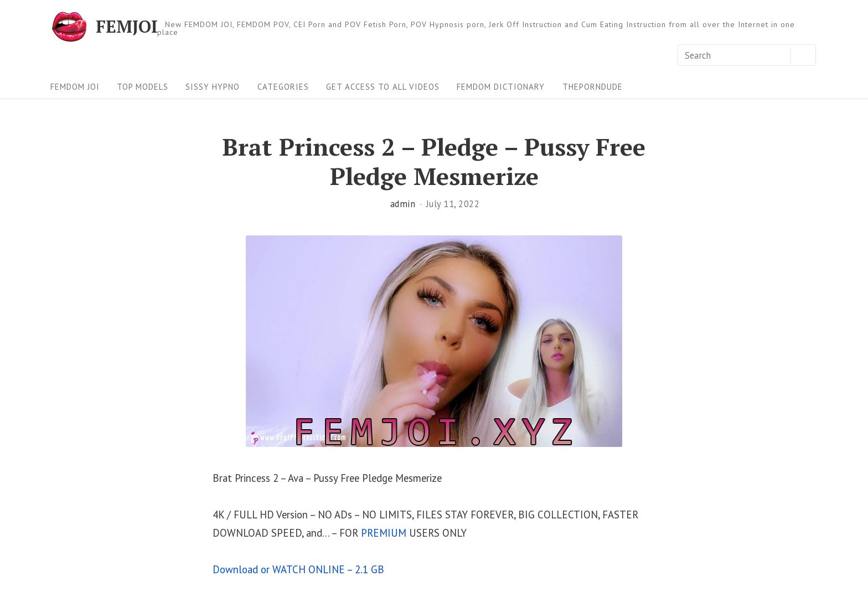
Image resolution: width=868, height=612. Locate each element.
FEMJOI (127, 27)
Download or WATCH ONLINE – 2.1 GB (298, 569)
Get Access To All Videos (383, 87)
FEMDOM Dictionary (501, 87)
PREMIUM (384, 533)
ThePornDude (593, 87)
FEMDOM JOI (75, 87)
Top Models (143, 87)
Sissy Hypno (213, 87)
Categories (283, 87)
